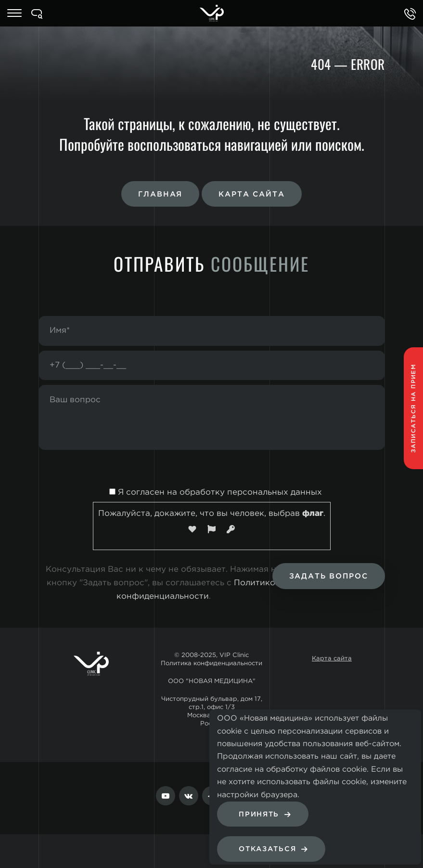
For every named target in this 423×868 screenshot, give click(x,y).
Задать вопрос (329, 576)
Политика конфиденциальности (211, 664)
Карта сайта (251, 194)
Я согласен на (211, 493)
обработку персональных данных (251, 493)
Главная (160, 194)
